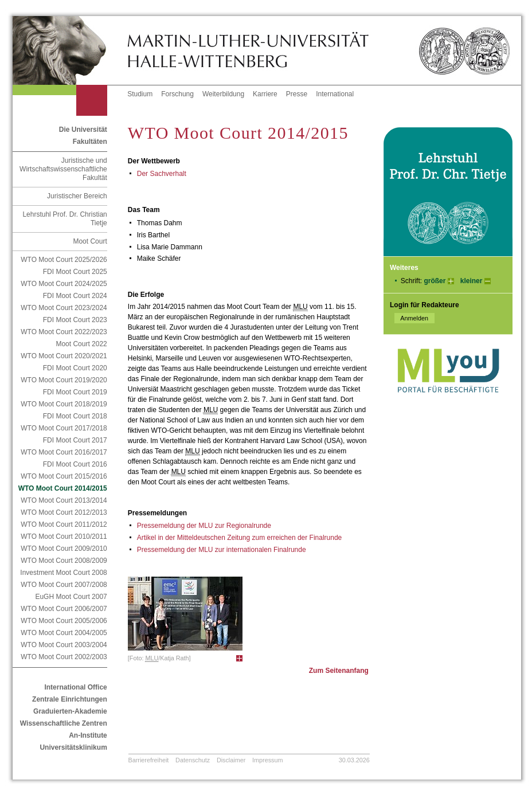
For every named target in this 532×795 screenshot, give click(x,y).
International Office (75, 687)
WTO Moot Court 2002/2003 (64, 657)
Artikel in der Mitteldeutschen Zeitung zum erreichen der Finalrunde (240, 538)
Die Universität (83, 130)
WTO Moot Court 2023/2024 (64, 308)
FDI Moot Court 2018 (75, 416)
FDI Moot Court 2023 (75, 320)
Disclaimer (231, 760)
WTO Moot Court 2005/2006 (64, 621)
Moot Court (90, 241)
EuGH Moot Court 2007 (71, 597)
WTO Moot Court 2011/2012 (64, 524)
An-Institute (88, 735)
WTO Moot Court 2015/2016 (64, 476)
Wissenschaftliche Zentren (64, 723)
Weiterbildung (223, 94)
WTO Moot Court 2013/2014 (64, 500)
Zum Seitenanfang (339, 671)
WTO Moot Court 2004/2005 (64, 633)
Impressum (267, 760)
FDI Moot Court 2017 (75, 440)
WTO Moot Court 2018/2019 (64, 404)
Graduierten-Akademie (70, 711)
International (335, 94)
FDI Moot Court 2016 (75, 464)
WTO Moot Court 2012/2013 (64, 512)
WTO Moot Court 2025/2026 (64, 260)
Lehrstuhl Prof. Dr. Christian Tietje (64, 219)
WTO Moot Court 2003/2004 (64, 645)
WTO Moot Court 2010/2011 (64, 536)
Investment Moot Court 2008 (63, 573)
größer (435, 281)
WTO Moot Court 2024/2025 (64, 284)
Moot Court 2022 (81, 344)
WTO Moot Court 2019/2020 (64, 380)
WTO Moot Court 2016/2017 (64, 452)
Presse (297, 94)
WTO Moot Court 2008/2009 (64, 561)
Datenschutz (193, 760)
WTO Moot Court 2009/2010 (64, 549)
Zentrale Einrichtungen (70, 699)
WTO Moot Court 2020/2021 (64, 356)
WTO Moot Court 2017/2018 (64, 428)
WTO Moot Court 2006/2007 (64, 609)
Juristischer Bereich (77, 196)
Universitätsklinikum (73, 747)
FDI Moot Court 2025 (75, 272)
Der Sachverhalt (162, 174)
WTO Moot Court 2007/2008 (64, 585)
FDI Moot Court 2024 (75, 296)
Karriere (265, 94)
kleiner (472, 281)
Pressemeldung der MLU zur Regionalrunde (204, 526)
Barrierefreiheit (149, 760)
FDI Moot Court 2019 (75, 392)
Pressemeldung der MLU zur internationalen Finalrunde (222, 550)
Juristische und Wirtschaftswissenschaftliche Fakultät (63, 169)
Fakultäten (90, 142)
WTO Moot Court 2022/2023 (64, 332)
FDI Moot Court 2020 (75, 368)
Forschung (177, 94)
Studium (140, 94)
